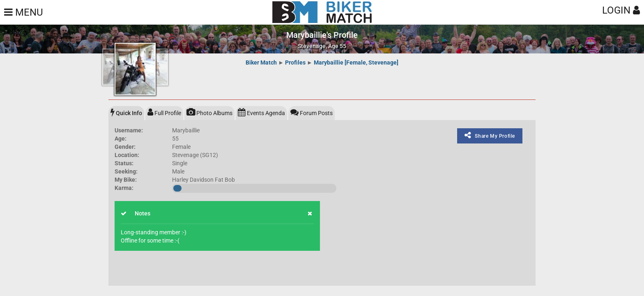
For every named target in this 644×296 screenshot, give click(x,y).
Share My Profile (490, 135)
